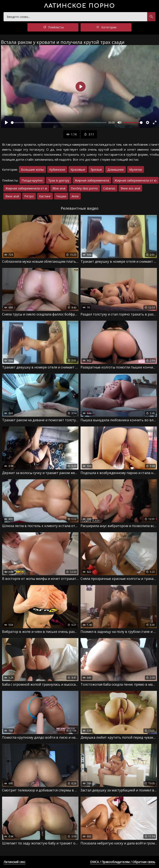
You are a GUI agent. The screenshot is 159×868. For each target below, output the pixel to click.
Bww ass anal (130, 188)
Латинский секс (15, 862)
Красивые (78, 169)
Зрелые (96, 169)
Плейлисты (53, 27)
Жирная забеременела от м (26, 188)
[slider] (59, 123)
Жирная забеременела (92, 180)
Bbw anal (59, 188)
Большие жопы (32, 169)
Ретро (29, 196)
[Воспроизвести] (6, 122)
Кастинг (45, 196)
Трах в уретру (59, 180)
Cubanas (109, 188)
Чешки (61, 196)
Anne (75, 196)
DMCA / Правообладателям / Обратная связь (123, 862)
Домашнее (116, 169)
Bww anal (12, 196)
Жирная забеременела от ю (135, 180)
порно (80, 6)
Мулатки (136, 169)
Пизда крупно (32, 180)
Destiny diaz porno (84, 188)
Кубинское (57, 169)
